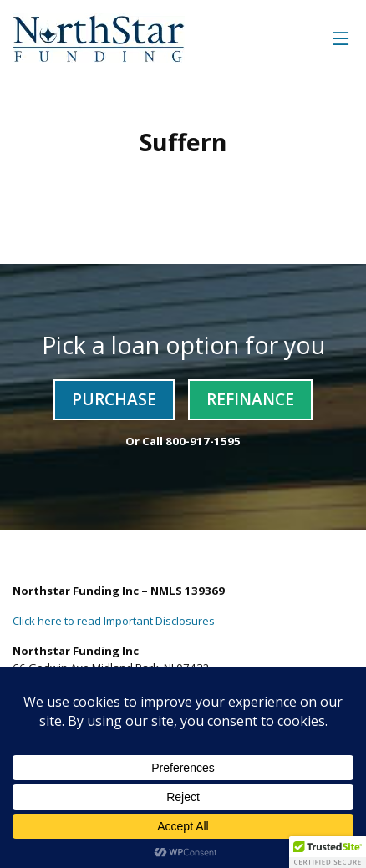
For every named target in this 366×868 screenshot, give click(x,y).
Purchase (114, 399)
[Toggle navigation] (341, 38)
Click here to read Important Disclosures (114, 621)
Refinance (250, 399)
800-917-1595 (203, 441)
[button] (328, 852)
